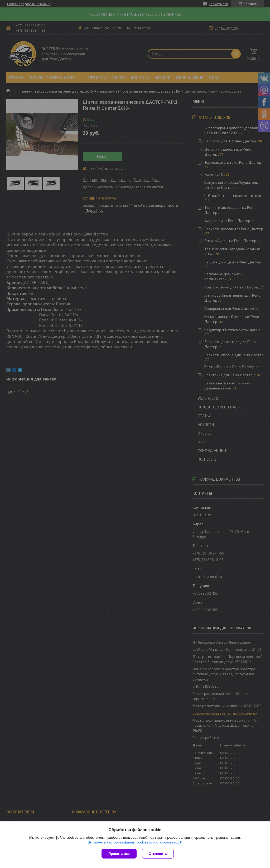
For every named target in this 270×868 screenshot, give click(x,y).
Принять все (119, 854)
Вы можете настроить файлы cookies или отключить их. (133, 842)
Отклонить (158, 854)
